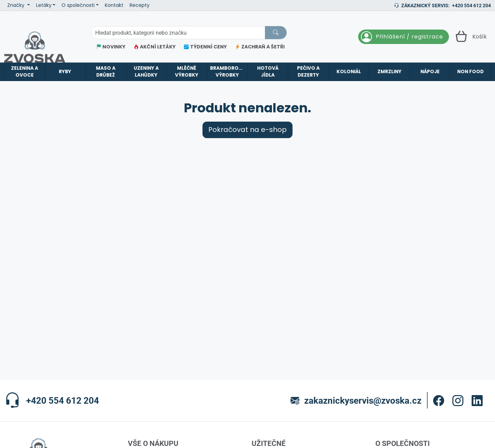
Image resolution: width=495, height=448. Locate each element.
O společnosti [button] (78, 5)
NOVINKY (111, 47)
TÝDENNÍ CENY (205, 47)
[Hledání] (178, 33)
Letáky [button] (44, 5)
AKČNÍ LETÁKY (155, 47)
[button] (439, 401)
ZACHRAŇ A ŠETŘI (260, 47)
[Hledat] (276, 33)
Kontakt (114, 5)
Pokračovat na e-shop (247, 130)
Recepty (140, 5)
